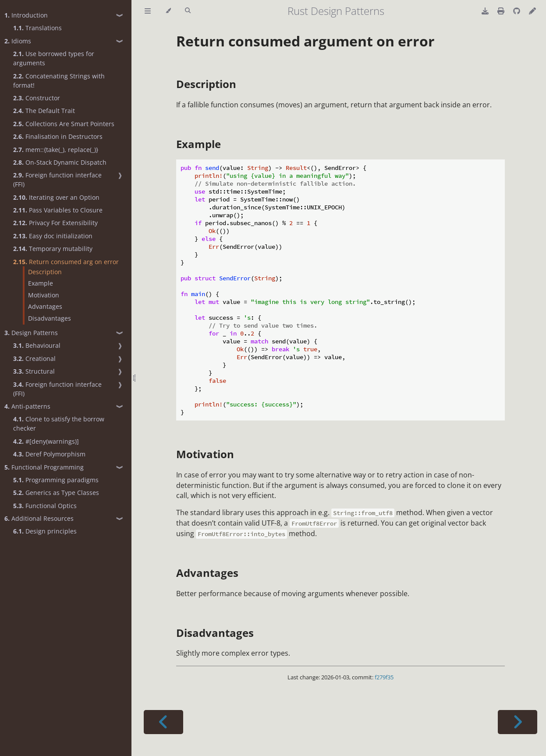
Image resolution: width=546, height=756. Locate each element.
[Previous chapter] (163, 722)
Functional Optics (45, 506)
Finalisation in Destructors (58, 136)
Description (45, 272)
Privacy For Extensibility (55, 223)
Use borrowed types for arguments (54, 58)
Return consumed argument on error (305, 41)
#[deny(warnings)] (46, 441)
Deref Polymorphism (49, 454)
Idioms (18, 41)
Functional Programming (44, 467)
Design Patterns (31, 333)
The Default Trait (44, 111)
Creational (34, 359)
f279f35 (384, 677)
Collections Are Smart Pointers (64, 124)
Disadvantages (50, 318)
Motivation (44, 295)
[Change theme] (168, 11)
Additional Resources (39, 518)
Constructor (37, 98)
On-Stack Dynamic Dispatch (60, 162)
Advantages (45, 306)
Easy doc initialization (53, 236)
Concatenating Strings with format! (59, 81)
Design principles (45, 531)
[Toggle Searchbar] (188, 11)
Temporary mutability (53, 249)
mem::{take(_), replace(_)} (56, 150)
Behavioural (37, 345)
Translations (37, 28)
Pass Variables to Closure (58, 210)
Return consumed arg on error (66, 262)
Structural (34, 371)
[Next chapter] (518, 722)
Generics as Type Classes (56, 493)
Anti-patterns (27, 406)
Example (41, 283)
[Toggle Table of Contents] (148, 11)
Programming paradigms (56, 480)
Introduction (26, 15)
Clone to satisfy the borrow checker (59, 424)
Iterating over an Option (56, 197)
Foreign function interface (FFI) (57, 180)
